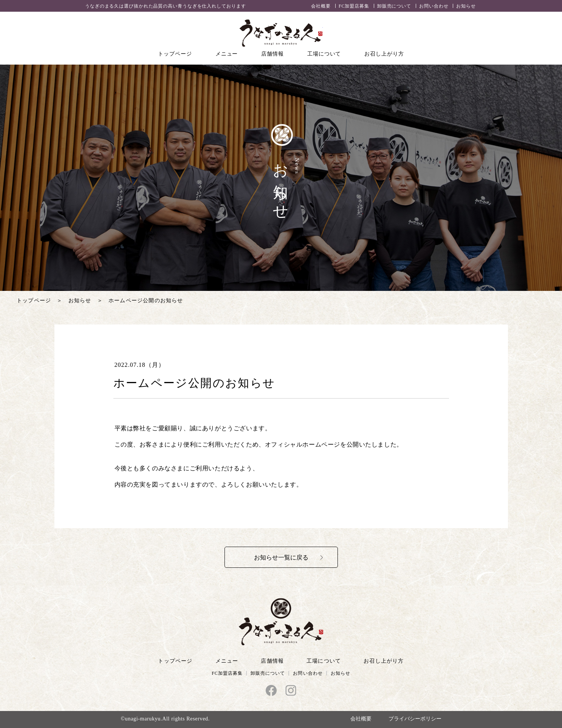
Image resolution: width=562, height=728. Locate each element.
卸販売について (394, 6)
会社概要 (321, 6)
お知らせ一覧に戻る (281, 557)
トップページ (175, 54)
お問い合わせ (434, 6)
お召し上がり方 (384, 54)
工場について (324, 54)
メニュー (227, 54)
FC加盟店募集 (354, 6)
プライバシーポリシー (415, 719)
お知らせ (466, 6)
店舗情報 (272, 54)
